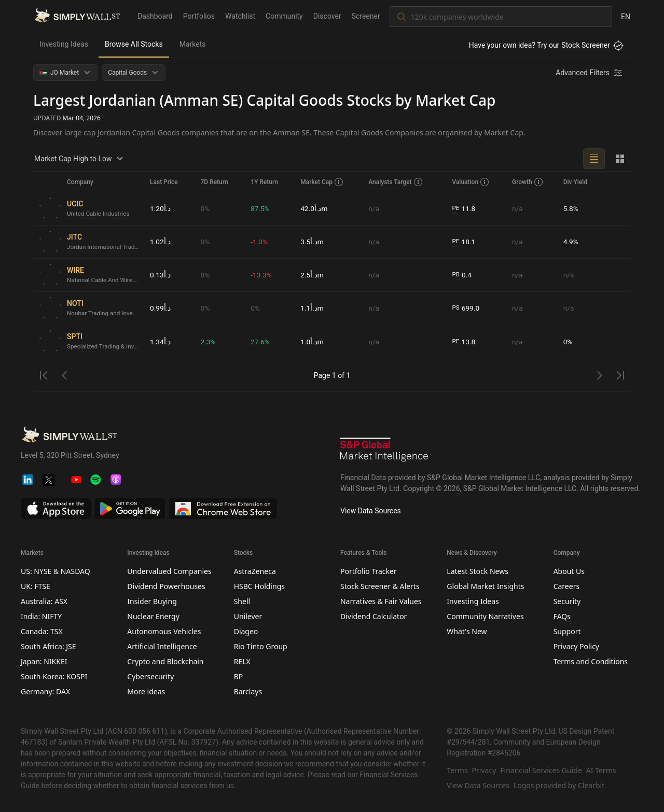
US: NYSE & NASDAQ (56, 571)
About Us (569, 571)
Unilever (248, 616)
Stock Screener (586, 45)
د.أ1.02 (161, 242)
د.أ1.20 (161, 208)
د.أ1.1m (312, 308)
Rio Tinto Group (261, 646)
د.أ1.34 (161, 342)
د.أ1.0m (312, 342)
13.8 (464, 342)
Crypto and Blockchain (165, 661)
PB (456, 275)
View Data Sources (371, 511)
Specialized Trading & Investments (104, 347)
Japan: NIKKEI (44, 661)
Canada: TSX (42, 631)
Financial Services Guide (541, 770)
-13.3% (261, 275)
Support (567, 631)
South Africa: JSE (49, 646)
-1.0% (259, 242)
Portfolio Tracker (369, 571)
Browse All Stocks (134, 44)
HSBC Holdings (259, 586)
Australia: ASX (44, 601)
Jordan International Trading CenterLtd (104, 247)
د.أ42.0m (314, 208)
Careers (566, 586)
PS (456, 308)
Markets (193, 44)
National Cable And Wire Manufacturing (104, 281)
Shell (242, 601)
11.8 (464, 209)
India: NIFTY (41, 616)
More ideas (146, 691)
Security (567, 601)
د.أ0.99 (161, 308)
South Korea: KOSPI (54, 676)
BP (239, 676)
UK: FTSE (36, 586)
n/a (374, 208)
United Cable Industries (99, 214)
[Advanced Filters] (590, 73)
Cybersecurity (150, 676)
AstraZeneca (255, 571)
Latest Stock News (478, 571)
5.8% (571, 208)
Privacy (484, 770)
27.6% (260, 342)
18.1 (464, 242)
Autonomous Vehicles (164, 631)
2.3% (208, 342)
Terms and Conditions (591, 661)
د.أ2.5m (312, 275)
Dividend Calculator (374, 616)
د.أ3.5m (312, 242)
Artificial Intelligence (162, 646)
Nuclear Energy (153, 616)
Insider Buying (152, 601)
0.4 (462, 275)
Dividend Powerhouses (166, 586)
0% (205, 208)
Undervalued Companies (169, 571)
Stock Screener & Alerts (380, 586)
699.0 (466, 308)
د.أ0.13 (161, 275)
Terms (457, 770)
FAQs (562, 616)
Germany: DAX (45, 691)
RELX (242, 661)
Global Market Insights (485, 586)
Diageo (246, 631)
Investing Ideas (64, 44)
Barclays (248, 691)
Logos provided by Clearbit (559, 785)
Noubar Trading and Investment (104, 314)
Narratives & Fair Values (381, 601)
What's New (467, 631)
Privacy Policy (576, 646)
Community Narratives (485, 616)
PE (455, 208)
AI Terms (601, 770)
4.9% (571, 242)
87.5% (260, 208)
